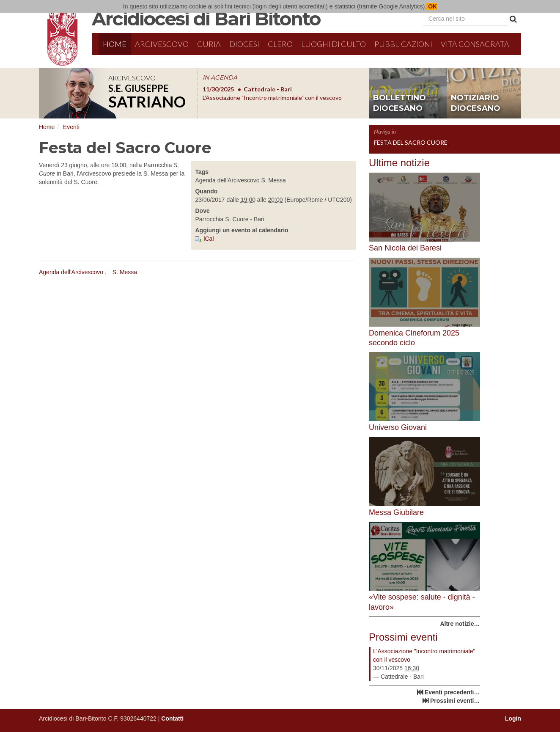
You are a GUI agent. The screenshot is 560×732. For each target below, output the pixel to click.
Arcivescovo (162, 44)
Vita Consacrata (475, 44)
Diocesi (244, 44)
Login (513, 718)
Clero (280, 44)
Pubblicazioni (403, 44)
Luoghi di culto (334, 44)
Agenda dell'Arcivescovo (71, 272)
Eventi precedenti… (452, 692)
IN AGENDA (220, 77)
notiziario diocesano (476, 103)
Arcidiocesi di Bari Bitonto (206, 19)
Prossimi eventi (403, 637)
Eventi (71, 127)
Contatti (172, 718)
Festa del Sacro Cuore (411, 142)
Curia (209, 44)
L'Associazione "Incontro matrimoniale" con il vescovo (424, 655)
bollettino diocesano (399, 103)
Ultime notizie (399, 163)
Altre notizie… (460, 624)
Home (115, 44)
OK (432, 6)
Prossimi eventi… (455, 701)
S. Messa (125, 272)
